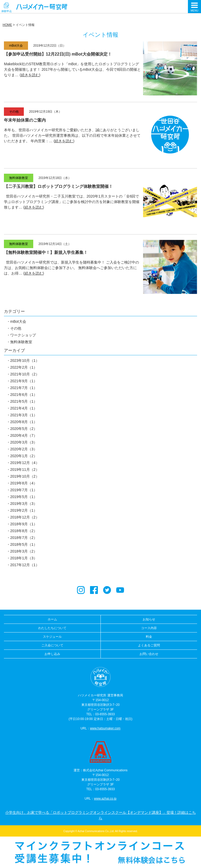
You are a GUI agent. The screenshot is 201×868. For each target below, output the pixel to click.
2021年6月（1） (24, 395)
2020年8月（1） (24, 422)
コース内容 (149, 628)
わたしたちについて (52, 628)
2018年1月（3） (24, 558)
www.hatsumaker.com (105, 728)
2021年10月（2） (25, 374)
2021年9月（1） (24, 381)
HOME (7, 25)
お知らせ (149, 619)
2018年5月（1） (24, 544)
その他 (16, 328)
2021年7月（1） (24, 388)
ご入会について (52, 645)
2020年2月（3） (24, 449)
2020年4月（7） (24, 435)
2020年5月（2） (24, 429)
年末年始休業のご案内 (25, 120)
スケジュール (52, 637)
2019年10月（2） (25, 476)
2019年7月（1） (24, 490)
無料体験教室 (21, 342)
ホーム (52, 619)
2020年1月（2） (24, 456)
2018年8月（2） (24, 531)
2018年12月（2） (25, 517)
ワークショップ (23, 335)
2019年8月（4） (24, 483)
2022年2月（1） (24, 367)
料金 (149, 637)
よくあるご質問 (149, 645)
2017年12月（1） (25, 565)
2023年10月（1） (25, 361)
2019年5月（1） (24, 497)
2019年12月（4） (25, 463)
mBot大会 (18, 321)
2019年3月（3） (24, 504)
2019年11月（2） (25, 470)
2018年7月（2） (24, 538)
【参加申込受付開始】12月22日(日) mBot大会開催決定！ (58, 54)
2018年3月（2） (24, 551)
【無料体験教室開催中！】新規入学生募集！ (46, 252)
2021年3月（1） (24, 415)
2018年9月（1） (24, 524)
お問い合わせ (149, 654)
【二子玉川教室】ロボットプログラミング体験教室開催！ (58, 186)
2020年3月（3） (24, 442)
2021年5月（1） (24, 401)
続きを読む (30, 75)
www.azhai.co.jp (105, 799)
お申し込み (52, 654)
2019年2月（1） (24, 510)
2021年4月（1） (24, 408)
